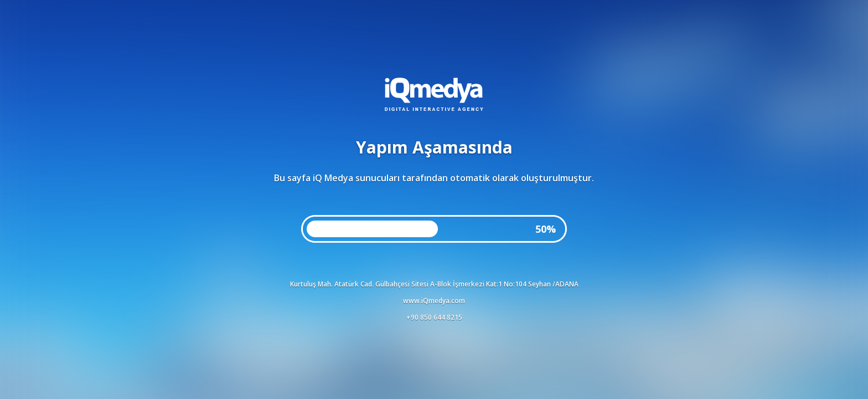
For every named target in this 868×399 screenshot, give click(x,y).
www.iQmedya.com (434, 301)
